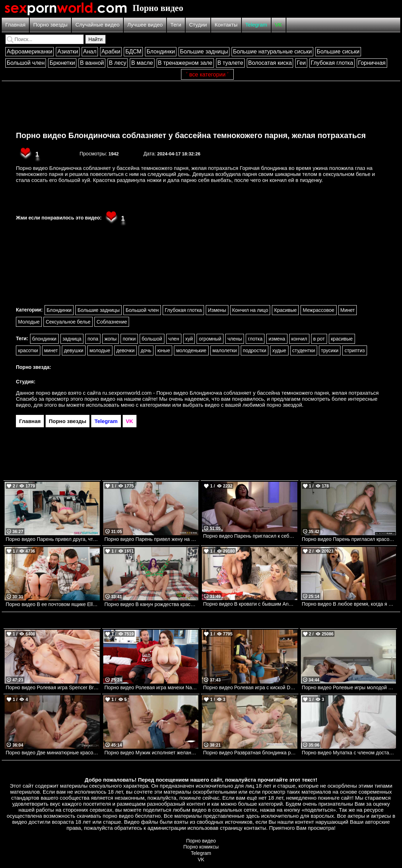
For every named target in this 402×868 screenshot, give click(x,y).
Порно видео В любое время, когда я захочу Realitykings (349, 604)
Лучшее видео (145, 25)
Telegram (256, 25)
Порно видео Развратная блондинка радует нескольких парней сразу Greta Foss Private (250, 753)
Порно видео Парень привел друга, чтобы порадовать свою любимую (53, 539)
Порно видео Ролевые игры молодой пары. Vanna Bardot (349, 687)
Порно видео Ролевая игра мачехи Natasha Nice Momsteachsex (151, 687)
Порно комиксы (201, 847)
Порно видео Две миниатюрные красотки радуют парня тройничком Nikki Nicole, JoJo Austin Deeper (53, 753)
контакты (255, 828)
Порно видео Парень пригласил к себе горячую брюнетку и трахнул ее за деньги (250, 536)
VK (279, 25)
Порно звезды (50, 25)
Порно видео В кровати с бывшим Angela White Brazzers (250, 604)
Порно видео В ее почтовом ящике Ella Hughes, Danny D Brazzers (53, 604)
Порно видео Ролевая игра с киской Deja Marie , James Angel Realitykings (250, 687)
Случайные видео (97, 25)
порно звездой (284, 405)
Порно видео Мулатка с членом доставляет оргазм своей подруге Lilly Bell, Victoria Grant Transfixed (349, 753)
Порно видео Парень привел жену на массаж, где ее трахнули (151, 539)
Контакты (226, 25)
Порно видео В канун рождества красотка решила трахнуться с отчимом (151, 604)
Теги (176, 25)
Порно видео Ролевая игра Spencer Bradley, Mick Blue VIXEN (53, 687)
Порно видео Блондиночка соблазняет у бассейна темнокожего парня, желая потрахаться (191, 135)
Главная (15, 25)
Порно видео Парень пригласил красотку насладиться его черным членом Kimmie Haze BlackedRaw (349, 539)
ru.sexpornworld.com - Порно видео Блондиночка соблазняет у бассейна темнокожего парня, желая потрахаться (241, 393)
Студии (198, 25)
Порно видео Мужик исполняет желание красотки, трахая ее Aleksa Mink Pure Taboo (151, 753)
